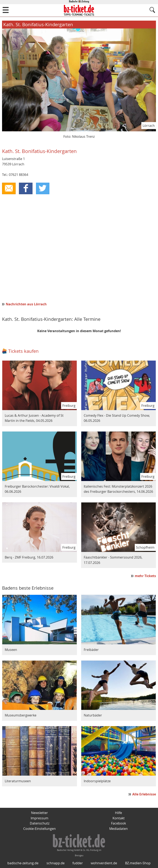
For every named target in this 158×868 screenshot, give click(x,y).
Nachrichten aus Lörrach (26, 304)
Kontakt (119, 818)
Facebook (118, 823)
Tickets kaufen (23, 351)
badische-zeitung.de (23, 863)
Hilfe (118, 813)
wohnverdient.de (104, 863)
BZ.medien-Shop (138, 863)
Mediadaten (118, 829)
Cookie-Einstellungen (39, 829)
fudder (78, 863)
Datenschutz (40, 823)
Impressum (39, 818)
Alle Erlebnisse (144, 794)
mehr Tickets (145, 576)
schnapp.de (56, 863)
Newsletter (39, 813)
